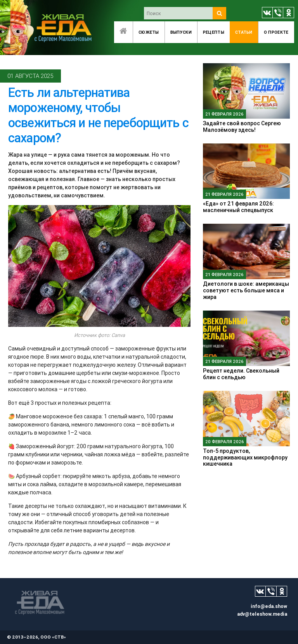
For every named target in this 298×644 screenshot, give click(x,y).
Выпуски (181, 32)
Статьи (244, 32)
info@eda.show (269, 606)
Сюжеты (149, 32)
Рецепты (214, 32)
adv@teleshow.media (262, 614)
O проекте (276, 32)
